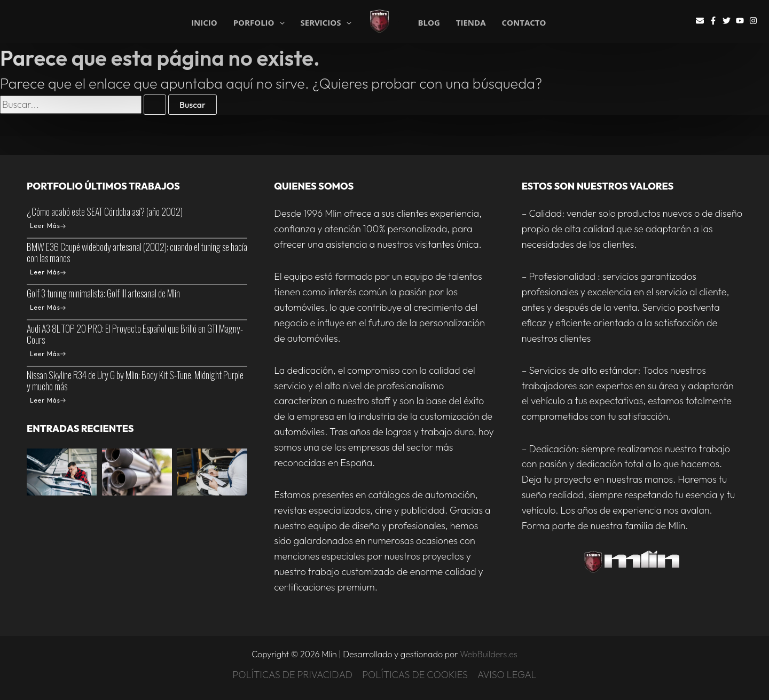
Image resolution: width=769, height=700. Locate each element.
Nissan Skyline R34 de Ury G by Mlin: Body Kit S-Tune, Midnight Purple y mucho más (135, 380)
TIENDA (471, 23)
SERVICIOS (326, 22)
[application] (280, 23)
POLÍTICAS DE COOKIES (415, 675)
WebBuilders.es (489, 654)
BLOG (429, 23)
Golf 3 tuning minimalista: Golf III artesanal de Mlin (103, 293)
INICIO (204, 22)
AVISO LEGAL (507, 675)
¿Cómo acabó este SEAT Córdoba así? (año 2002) (105, 211)
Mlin (399, 21)
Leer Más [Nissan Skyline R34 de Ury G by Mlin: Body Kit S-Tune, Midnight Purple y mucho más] (48, 400)
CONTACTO (524, 23)
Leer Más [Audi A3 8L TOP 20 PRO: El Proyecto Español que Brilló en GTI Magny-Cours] (48, 354)
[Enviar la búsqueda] (155, 105)
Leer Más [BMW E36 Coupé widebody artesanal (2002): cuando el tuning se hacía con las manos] (48, 272)
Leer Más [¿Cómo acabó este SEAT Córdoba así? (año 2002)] (48, 226)
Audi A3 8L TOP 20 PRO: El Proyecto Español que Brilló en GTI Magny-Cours (135, 334)
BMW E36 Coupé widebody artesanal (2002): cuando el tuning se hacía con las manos (137, 252)
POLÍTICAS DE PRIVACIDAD (292, 675)
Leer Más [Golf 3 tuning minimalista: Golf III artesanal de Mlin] (48, 307)
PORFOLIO (259, 22)
